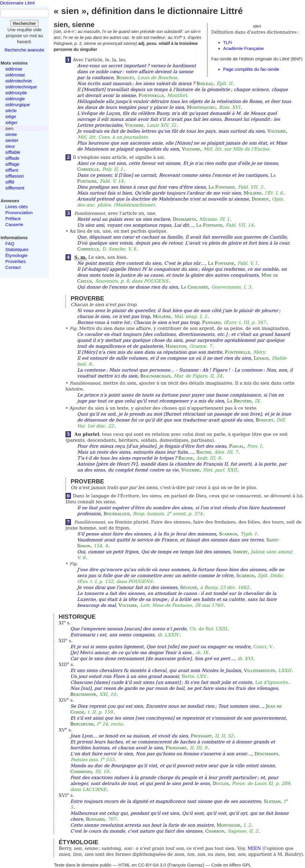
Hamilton (176, 346)
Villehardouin (260, 670)
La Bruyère (239, 401)
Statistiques (17, 249)
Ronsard (95, 819)
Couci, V (263, 647)
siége (11, 116)
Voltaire (134, 125)
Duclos (221, 784)
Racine (204, 452)
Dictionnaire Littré (17, 3)
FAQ (10, 243)
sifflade (12, 158)
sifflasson (15, 176)
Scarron (228, 534)
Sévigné (189, 587)
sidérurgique (18, 105)
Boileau (205, 84)
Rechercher (24, 23)
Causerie (14, 224)
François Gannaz (186, 865)
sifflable (13, 152)
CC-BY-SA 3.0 (152, 865)
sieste (11, 134)
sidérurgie (15, 99)
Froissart (201, 736)
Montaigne (228, 825)
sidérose (14, 69)
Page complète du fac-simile (251, 69)
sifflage (12, 164)
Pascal (236, 446)
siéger (11, 122)
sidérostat (15, 75)
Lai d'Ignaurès (272, 682)
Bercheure (82, 724)
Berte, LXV (194, 676)
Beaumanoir (83, 694)
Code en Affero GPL (231, 865)
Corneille (88, 169)
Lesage (261, 358)
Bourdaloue (117, 514)
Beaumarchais (155, 376)
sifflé (10, 182)
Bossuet (125, 78)
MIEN (254, 848)
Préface (13, 218)
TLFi (228, 42)
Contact (13, 267)
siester (12, 140)
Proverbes (15, 261)
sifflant (12, 170)
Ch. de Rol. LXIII (208, 629)
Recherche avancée (24, 50)
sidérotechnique (21, 87)
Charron (215, 831)
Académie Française (243, 48)
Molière (253, 193)
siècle (11, 111)
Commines (81, 772)
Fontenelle (151, 95)
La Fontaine (222, 187)
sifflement (15, 188)
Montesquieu (201, 107)
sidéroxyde (16, 93)
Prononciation (19, 213)
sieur (10, 146)
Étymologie (16, 255)
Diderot (260, 199)
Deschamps (266, 754)
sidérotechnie (19, 81)
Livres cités (17, 207)
